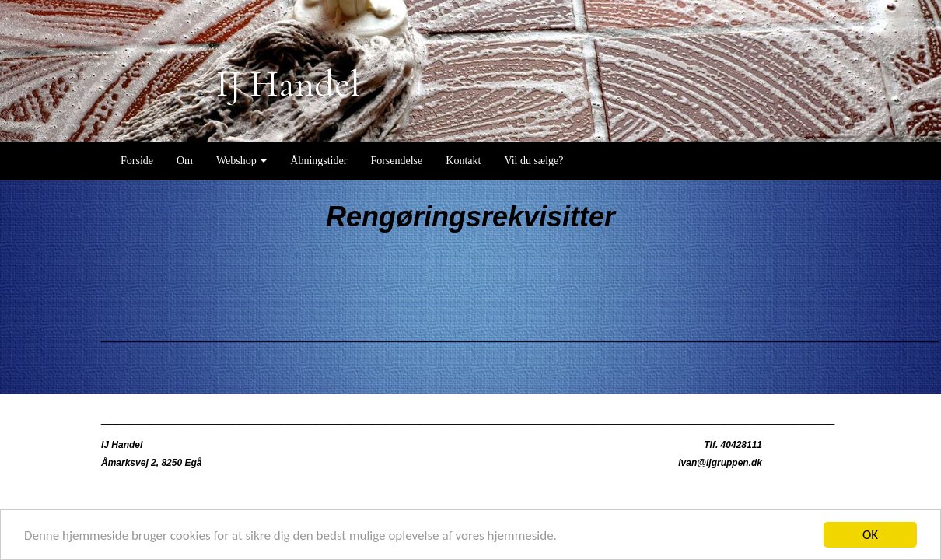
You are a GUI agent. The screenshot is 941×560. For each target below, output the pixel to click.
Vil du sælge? (533, 161)
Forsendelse (396, 161)
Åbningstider (318, 161)
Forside (137, 161)
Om (185, 161)
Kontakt (463, 161)
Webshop (241, 161)
